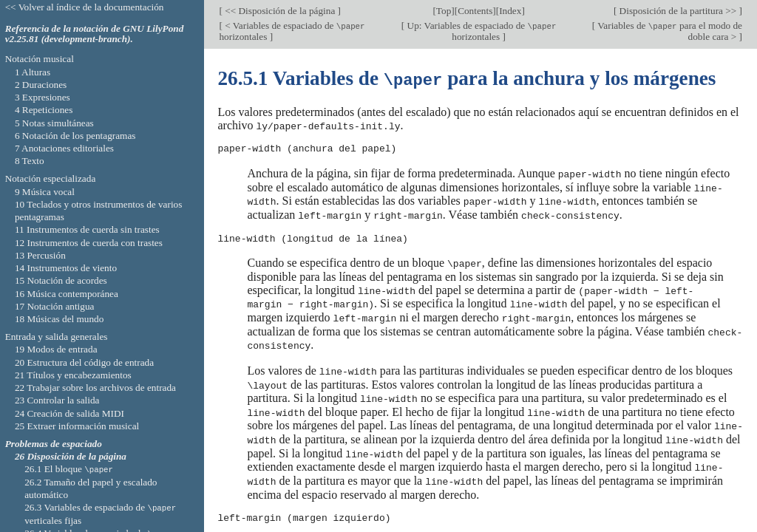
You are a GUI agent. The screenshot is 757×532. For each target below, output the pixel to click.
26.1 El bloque (69, 469)
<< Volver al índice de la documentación (85, 7)
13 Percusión (40, 255)
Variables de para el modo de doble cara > (669, 31)
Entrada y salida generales (57, 337)
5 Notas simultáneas (54, 123)
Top (444, 11)
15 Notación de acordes (61, 280)
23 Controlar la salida (57, 400)
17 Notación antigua (55, 306)
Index (510, 11)
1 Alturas (33, 72)
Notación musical (40, 59)
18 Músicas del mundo (60, 319)
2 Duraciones (41, 85)
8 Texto (30, 161)
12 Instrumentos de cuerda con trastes (89, 243)
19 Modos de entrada (56, 349)
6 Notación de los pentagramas (75, 136)
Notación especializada (51, 178)
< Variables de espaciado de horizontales (292, 31)
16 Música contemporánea (67, 294)
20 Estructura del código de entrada (84, 362)
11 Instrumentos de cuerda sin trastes (87, 229)
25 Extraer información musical (77, 426)
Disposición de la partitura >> (678, 11)
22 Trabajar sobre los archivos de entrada (95, 388)
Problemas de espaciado (54, 444)
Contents (475, 11)
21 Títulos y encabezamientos (73, 375)
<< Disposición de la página (280, 11)
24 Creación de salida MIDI (69, 413)
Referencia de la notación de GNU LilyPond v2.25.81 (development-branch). (95, 34)
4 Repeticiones (44, 110)
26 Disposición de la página (71, 456)
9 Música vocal (45, 192)
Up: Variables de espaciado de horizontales (480, 31)
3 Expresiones (43, 97)
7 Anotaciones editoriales (64, 148)
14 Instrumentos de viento (66, 268)
